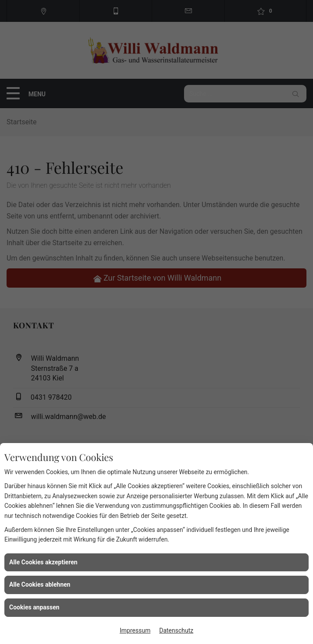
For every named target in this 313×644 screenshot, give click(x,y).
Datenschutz (176, 630)
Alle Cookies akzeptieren (43, 562)
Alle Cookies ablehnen (40, 584)
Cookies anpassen (34, 607)
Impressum (135, 630)
